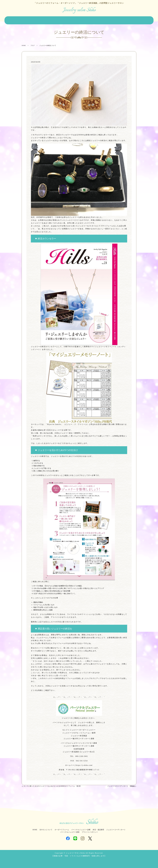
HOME (14, 20)
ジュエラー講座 (133, 20)
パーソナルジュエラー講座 (70, 830)
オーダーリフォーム (43, 20)
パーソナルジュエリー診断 (77, 20)
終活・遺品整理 (96, 20)
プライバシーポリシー (90, 830)
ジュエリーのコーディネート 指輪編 (121, 785)
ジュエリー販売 (59, 20)
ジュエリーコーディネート (114, 20)
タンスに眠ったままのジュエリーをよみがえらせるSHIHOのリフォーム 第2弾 (52, 785)
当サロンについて (26, 20)
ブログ (144, 20)
